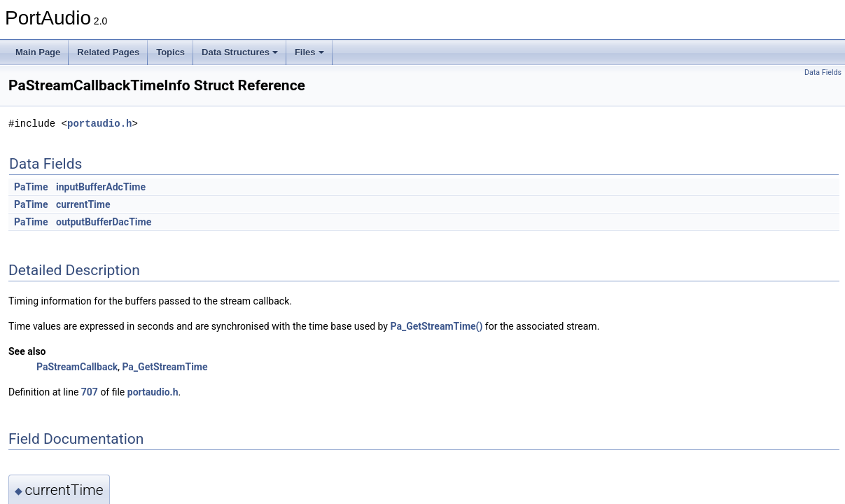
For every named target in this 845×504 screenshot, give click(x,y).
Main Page (38, 52)
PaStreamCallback (77, 367)
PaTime (31, 187)
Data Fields (823, 72)
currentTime (83, 204)
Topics (170, 52)
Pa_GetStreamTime (165, 367)
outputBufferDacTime (104, 222)
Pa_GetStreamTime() (436, 326)
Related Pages (108, 52)
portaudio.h (99, 124)
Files (309, 52)
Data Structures (240, 52)
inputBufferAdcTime (101, 187)
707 (90, 392)
